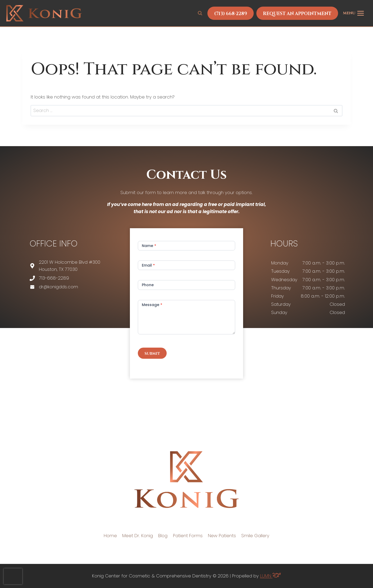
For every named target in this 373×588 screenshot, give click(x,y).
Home (110, 536)
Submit (152, 354)
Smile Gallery (255, 536)
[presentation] (13, 576)
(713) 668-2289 (231, 14)
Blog (163, 536)
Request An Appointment (297, 14)
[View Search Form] (200, 13)
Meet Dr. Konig (138, 536)
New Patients (222, 536)
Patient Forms (188, 536)
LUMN (270, 576)
